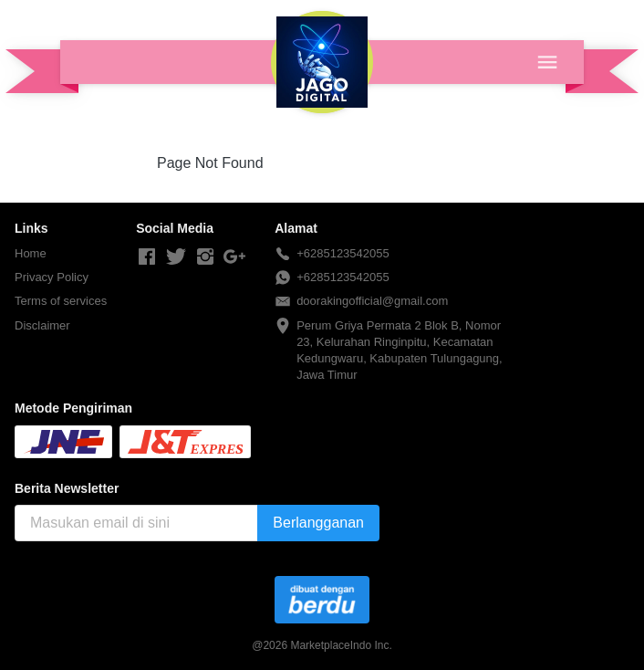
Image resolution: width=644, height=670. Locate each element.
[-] (147, 257)
